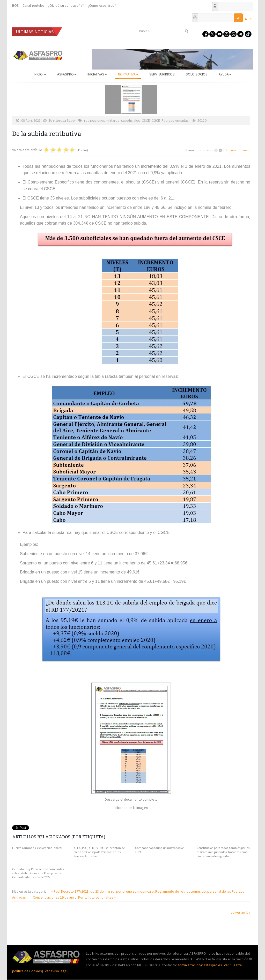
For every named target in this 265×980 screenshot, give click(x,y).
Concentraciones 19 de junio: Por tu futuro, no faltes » (74, 897)
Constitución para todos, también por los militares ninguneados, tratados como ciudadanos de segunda (223, 852)
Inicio (40, 74)
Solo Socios (197, 74)
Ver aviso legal (56, 971)
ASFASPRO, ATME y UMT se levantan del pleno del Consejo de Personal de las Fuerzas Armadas (100, 852)
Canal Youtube (33, 5)
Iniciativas (97, 74)
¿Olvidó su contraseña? (66, 5)
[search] (164, 31)
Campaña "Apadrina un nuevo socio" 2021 (160, 850)
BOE (15, 5)
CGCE (156, 120)
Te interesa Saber (62, 120)
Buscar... (137, 27)
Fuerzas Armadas (175, 120)
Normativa (128, 74)
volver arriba (240, 912)
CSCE (146, 120)
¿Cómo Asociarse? (102, 5)
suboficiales (131, 120)
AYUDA (225, 74)
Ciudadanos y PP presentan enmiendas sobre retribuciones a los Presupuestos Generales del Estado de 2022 (38, 873)
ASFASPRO (67, 74)
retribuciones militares (102, 120)
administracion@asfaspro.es (200, 965)
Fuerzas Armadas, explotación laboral (37, 848)
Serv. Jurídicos (162, 74)
